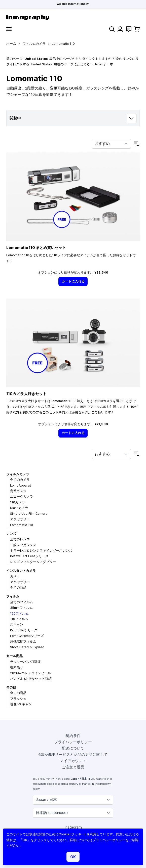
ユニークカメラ (22, 496)
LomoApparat (21, 485)
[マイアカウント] (120, 29)
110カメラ (17, 502)
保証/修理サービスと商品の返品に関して (73, 754)
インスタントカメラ (21, 571)
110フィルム (19, 619)
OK (73, 857)
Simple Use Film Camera (29, 514)
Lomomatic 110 (22, 525)
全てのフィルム (22, 602)
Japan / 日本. (104, 64)
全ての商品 (18, 588)
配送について (73, 748)
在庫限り (17, 667)
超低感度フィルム (23, 642)
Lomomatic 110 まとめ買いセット (36, 248)
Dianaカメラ (19, 508)
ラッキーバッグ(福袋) (26, 662)
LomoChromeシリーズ (27, 636)
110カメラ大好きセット (26, 394)
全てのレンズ (20, 539)
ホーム (11, 44)
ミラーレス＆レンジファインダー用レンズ (41, 551)
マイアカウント (73, 761)
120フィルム (19, 613)
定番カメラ (18, 491)
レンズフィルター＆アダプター (33, 562)
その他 (11, 687)
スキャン (17, 624)
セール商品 (14, 656)
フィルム (13, 596)
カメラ (15, 576)
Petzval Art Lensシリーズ (29, 556)
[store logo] (73, 17)
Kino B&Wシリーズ (24, 630)
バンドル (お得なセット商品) (31, 679)
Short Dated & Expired (27, 647)
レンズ (11, 534)
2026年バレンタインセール (30, 673)
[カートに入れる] (73, 281)
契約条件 (73, 736)
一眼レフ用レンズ (23, 545)
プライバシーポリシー (73, 742)
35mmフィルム (21, 608)
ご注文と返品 (73, 767)
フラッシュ (18, 699)
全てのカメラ (20, 480)
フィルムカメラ (34, 44)
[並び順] (111, 144)
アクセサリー (20, 519)
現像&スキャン (21, 704)
